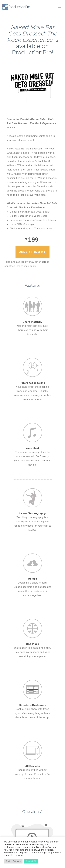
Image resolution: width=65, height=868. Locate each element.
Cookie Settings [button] (13, 861)
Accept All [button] (31, 861)
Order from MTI (32, 252)
